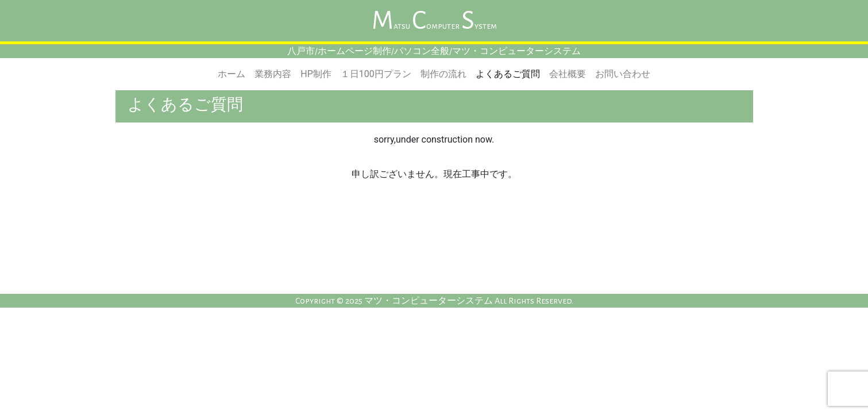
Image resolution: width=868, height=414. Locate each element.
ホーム (232, 74)
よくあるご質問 (508, 74)
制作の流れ (443, 74)
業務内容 (273, 74)
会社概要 (568, 74)
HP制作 (316, 74)
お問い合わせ (623, 74)
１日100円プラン (376, 74)
